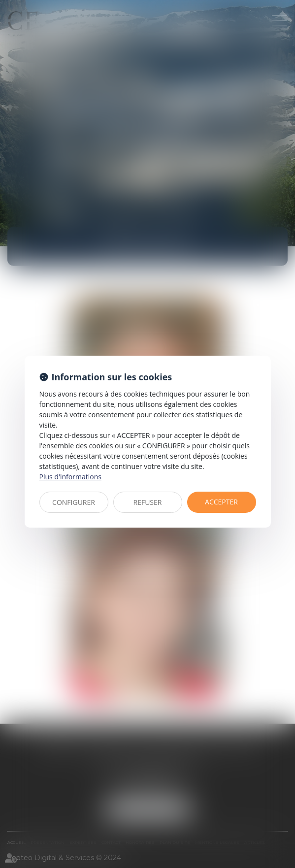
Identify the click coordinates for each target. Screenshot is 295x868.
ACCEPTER (221, 502)
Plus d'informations (70, 477)
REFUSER (148, 502)
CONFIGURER (74, 502)
